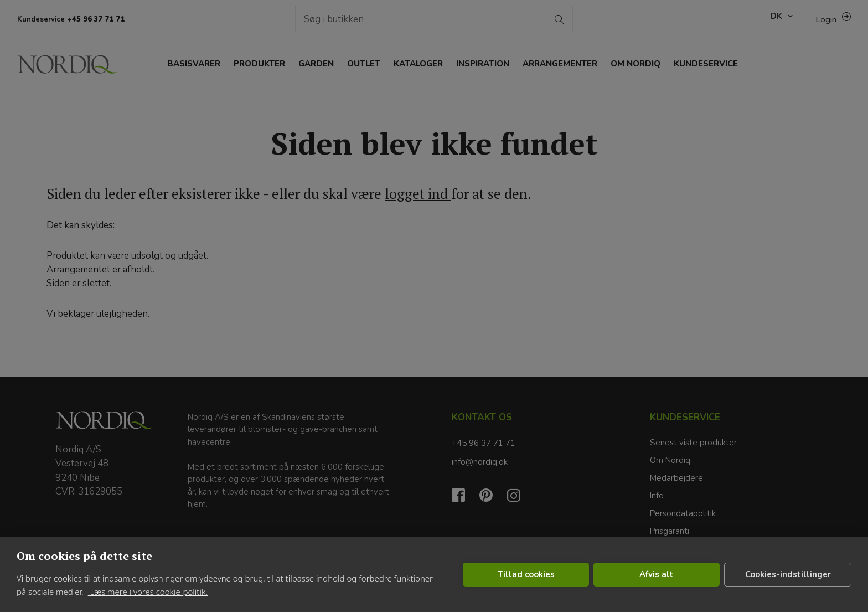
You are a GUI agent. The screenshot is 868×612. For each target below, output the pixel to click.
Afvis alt (657, 574)
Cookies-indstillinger (788, 574)
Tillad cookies (526, 574)
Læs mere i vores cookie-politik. (148, 592)
